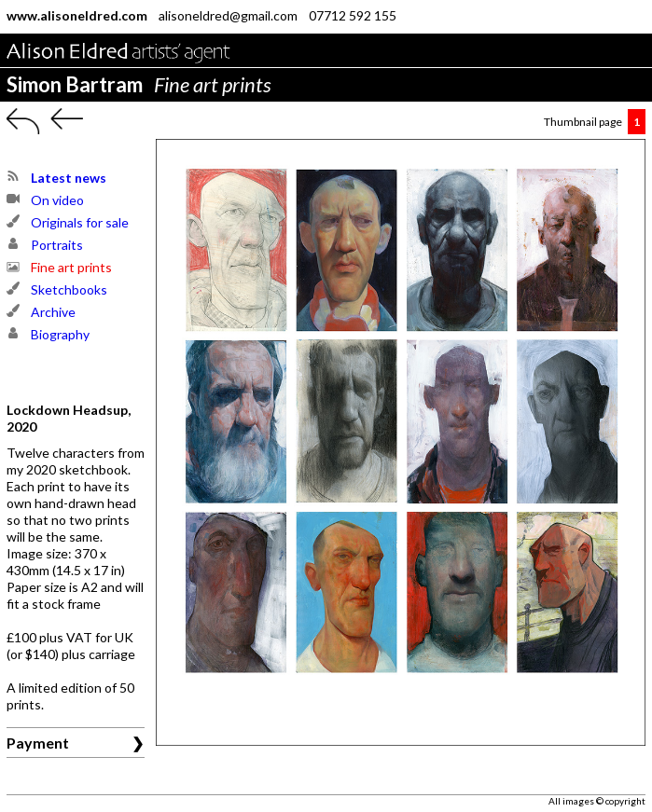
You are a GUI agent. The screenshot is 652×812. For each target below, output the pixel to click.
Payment (38, 743)
